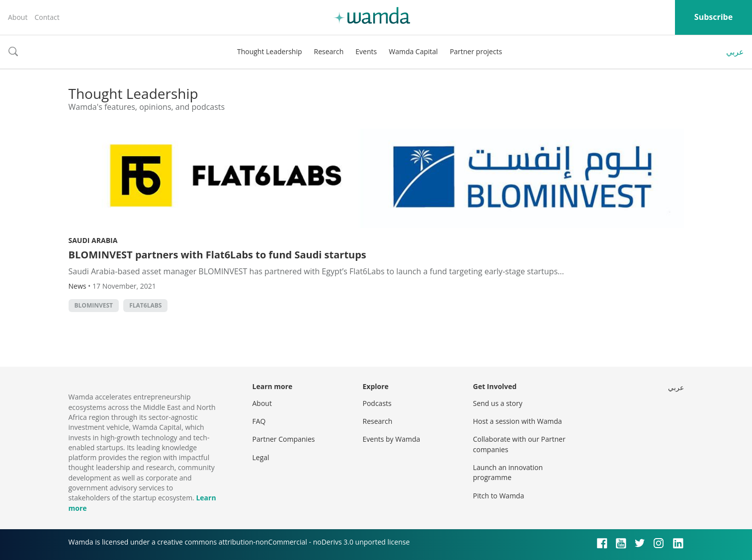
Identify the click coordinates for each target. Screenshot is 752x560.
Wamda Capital (413, 51)
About (18, 17)
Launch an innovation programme (508, 472)
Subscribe (713, 17)
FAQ (259, 421)
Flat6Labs (145, 305)
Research (329, 51)
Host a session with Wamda (518, 421)
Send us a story (498, 403)
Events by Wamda (392, 439)
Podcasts (377, 403)
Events (366, 51)
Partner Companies (284, 439)
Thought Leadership (270, 51)
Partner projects (476, 51)
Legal (261, 457)
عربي (735, 52)
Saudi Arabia (93, 240)
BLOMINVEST (94, 305)
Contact (47, 17)
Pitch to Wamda (499, 496)
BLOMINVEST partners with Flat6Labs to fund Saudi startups (217, 255)
